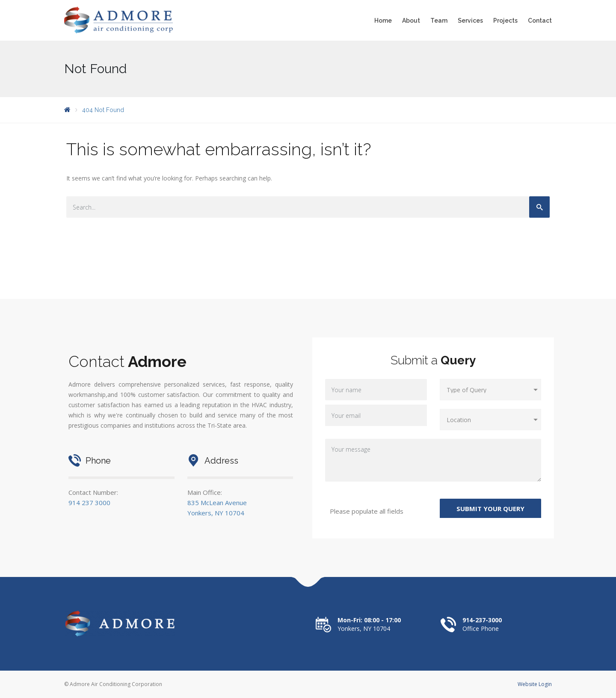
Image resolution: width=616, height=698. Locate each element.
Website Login (535, 684)
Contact (540, 21)
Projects (505, 21)
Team (439, 21)
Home (383, 21)
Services (470, 21)
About (411, 21)
